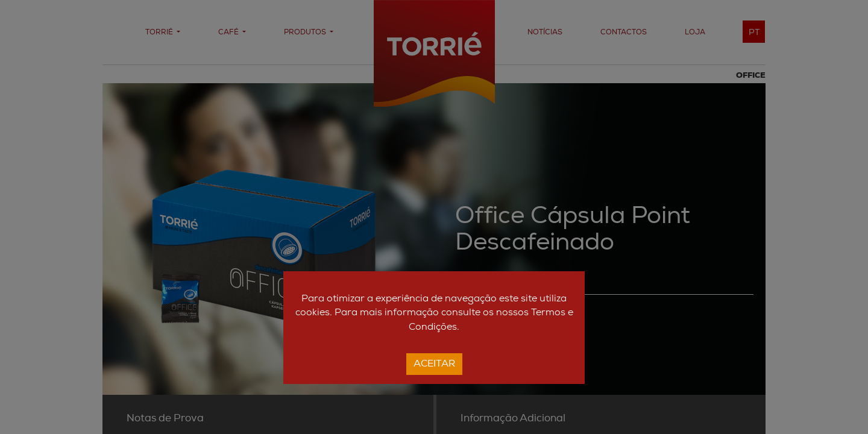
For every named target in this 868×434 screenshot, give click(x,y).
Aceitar (434, 364)
